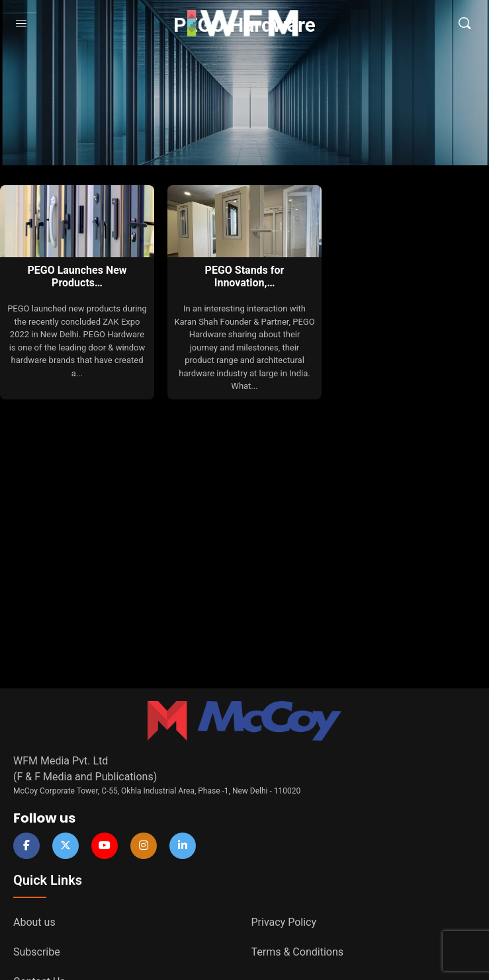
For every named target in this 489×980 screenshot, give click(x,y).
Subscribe (37, 952)
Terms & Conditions (298, 952)
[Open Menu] (21, 23)
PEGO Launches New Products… (77, 276)
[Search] (465, 23)
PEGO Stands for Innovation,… (245, 276)
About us (34, 922)
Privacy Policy (284, 922)
